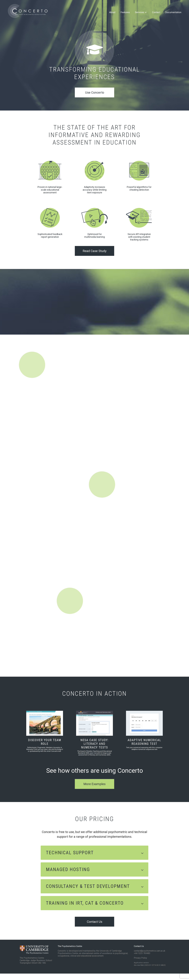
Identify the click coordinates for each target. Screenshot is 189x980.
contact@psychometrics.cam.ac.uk (150, 957)
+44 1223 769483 (142, 960)
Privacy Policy (140, 964)
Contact (155, 12)
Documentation (173, 12)
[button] (94, 859)
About (111, 12)
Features (124, 12)
